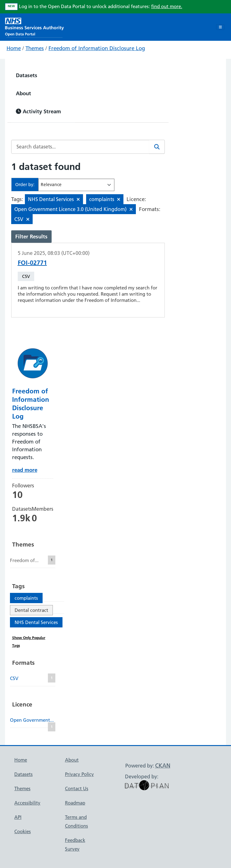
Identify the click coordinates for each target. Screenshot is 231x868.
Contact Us (77, 788)
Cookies (23, 831)
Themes (35, 48)
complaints (26, 598)
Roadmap (75, 803)
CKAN (163, 765)
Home (14, 48)
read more (25, 470)
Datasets (27, 75)
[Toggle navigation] (220, 27)
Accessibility (27, 803)
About (23, 93)
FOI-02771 (32, 263)
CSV (26, 276)
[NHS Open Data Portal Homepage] (35, 26)
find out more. (167, 6)
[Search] (157, 147)
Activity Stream (38, 111)
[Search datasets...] (80, 147)
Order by (24, 185)
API (18, 817)
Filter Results (31, 236)
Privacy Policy (79, 774)
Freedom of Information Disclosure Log (97, 48)
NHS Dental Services (36, 622)
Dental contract (31, 610)
